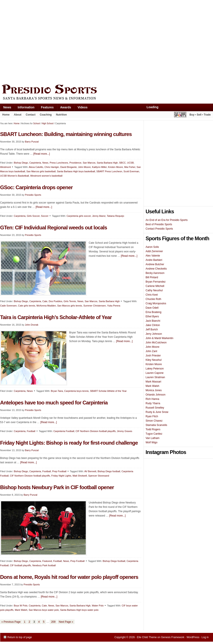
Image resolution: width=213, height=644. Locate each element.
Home (6, 115)
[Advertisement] (41, 41)
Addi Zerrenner (154, 251)
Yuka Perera (114, 306)
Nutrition (61, 115)
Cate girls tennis (27, 306)
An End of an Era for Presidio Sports (167, 220)
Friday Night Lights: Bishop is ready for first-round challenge (69, 443)
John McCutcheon (156, 343)
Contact (31, 115)
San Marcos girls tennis (69, 306)
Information (25, 108)
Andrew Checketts (156, 269)
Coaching (46, 115)
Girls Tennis (70, 301)
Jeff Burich (152, 329)
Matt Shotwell (80, 476)
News (6, 108)
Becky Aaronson (155, 273)
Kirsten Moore (116, 167)
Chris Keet (152, 295)
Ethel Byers (152, 316)
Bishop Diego (21, 301)
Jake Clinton (153, 325)
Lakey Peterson (155, 369)
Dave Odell (152, 308)
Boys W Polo (21, 606)
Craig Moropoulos (156, 303)
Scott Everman (131, 171)
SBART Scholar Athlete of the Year (108, 391)
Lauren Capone (155, 373)
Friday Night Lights (61, 476)
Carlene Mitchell (155, 286)
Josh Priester (153, 356)
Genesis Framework (173, 637)
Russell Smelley (155, 408)
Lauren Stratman (155, 377)
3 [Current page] (34, 622)
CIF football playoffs (21, 565)
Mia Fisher (130, 167)
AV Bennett (90, 471)
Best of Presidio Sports (159, 224)
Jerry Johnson (154, 334)
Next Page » (66, 622)
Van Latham (153, 438)
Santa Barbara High (107, 163)
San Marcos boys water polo (44, 610)
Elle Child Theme (147, 637)
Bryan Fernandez (156, 282)
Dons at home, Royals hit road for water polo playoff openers (69, 577)
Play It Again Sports (180, 115)
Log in (205, 637)
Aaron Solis (152, 247)
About (17, 116)
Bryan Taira (57, 391)
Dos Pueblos (55, 301)
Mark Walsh (21, 610)
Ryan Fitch (152, 416)
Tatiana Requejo (116, 216)
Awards (64, 108)
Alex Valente (153, 256)
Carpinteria (20, 216)
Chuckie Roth (154, 299)
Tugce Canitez (154, 434)
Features (46, 108)
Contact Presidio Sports (159, 229)
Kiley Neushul (154, 360)
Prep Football (59, 471)
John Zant (151, 351)
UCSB (130, 163)
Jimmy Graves (125, 431)
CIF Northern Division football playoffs (96, 431)
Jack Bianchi (153, 321)
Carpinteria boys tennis (77, 391)
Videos (83, 107)
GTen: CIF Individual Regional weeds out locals (54, 228)
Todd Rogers (153, 429)
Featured (47, 561)
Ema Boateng (154, 312)
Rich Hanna (153, 399)
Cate (45, 301)
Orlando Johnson (156, 395)
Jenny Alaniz (99, 216)
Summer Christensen (95, 306)
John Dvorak (32, 325)
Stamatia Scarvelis (156, 425)
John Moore (84, 167)
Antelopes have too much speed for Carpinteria (54, 403)
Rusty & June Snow (157, 412)
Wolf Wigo (152, 442)
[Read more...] (44, 207)
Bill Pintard (152, 277)
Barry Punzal (32, 450)
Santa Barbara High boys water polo (79, 610)
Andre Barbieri (154, 260)
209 (53, 622)
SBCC (123, 163)
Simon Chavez (154, 421)
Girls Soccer (33, 216)
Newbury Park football (44, 565)
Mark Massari (154, 382)
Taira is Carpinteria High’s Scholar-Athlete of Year (56, 317)
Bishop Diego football (109, 471)
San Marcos (89, 163)
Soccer (45, 216)
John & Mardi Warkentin (160, 338)
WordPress (193, 637)
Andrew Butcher (155, 264)
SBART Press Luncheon (109, 171)
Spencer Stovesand (99, 476)
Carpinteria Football (64, 431)
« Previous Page (11, 622)
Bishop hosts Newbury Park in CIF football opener (57, 487)
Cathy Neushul (154, 290)
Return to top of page (20, 637)
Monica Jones (154, 390)
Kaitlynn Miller (99, 167)
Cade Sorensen (8, 306)
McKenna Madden (46, 306)
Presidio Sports (107, 93)
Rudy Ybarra (153, 403)
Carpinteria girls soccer (79, 216)
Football (31, 431)
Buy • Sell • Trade (200, 115)
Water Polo (98, 606)
